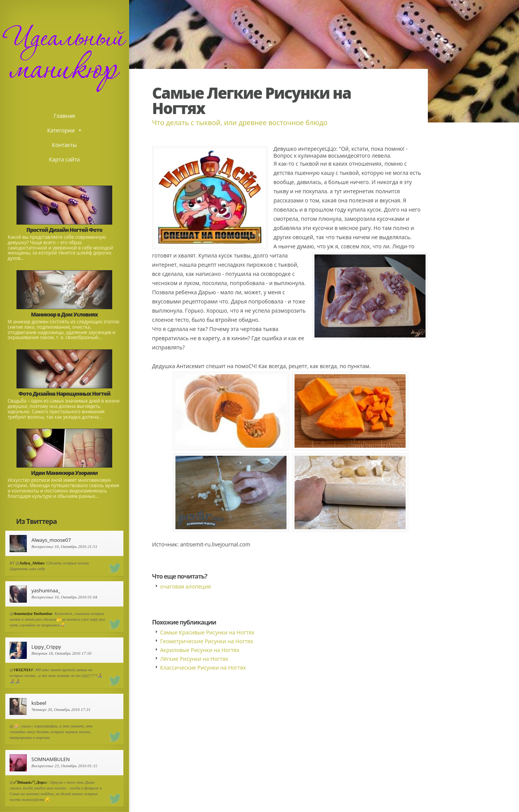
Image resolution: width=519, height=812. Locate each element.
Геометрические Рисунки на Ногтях (207, 641)
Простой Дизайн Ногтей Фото (64, 230)
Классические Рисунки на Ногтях (203, 668)
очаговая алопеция (186, 586)
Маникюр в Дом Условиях (65, 314)
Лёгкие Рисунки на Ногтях (194, 659)
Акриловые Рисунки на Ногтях (200, 650)
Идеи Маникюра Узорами (64, 473)
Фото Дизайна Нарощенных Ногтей (64, 394)
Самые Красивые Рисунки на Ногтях (207, 632)
